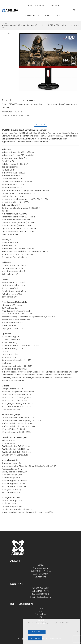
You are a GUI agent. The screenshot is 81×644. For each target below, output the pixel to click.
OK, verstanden (37, 632)
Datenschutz (40, 614)
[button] (20, 62)
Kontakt (59, 15)
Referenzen (30, 15)
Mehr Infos (35, 638)
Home (30, 5)
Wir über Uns (41, 5)
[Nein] (77, 631)
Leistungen (55, 5)
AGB (40, 617)
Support (49, 15)
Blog (40, 15)
